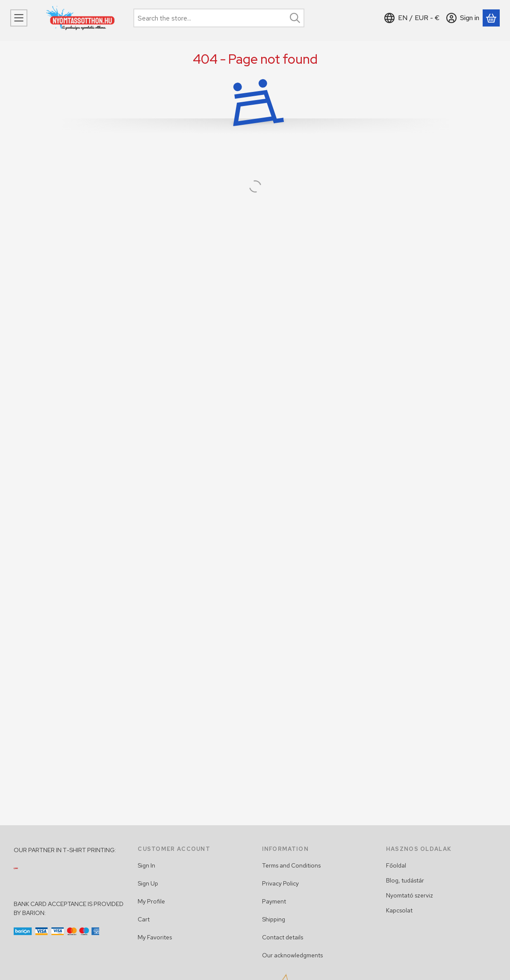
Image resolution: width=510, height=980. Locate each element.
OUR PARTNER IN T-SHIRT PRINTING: (65, 850)
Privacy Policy (280, 883)
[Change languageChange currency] (412, 18)
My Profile (151, 901)
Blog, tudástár (405, 880)
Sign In (146, 865)
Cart (144, 919)
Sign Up (148, 883)
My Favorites (155, 937)
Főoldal (396, 865)
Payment (274, 901)
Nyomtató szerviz (410, 895)
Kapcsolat (399, 910)
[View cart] (491, 18)
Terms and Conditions (291, 865)
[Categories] (19, 18)
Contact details (283, 937)
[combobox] (219, 18)
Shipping (274, 919)
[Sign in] (463, 18)
